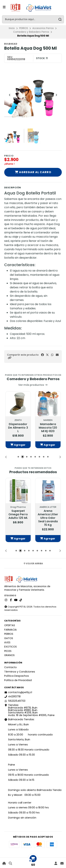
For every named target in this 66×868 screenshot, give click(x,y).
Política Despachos (17, 676)
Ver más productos (33, 385)
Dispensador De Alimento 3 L (18, 428)
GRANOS (9, 655)
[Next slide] (56, 95)
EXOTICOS (10, 647)
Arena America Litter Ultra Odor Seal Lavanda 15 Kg (48, 518)
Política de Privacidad (18, 680)
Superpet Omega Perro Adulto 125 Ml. (18, 514)
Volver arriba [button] (33, 564)
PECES (8, 651)
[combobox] (33, 19)
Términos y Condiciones (20, 672)
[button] (10, 358)
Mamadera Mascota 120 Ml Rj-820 (48, 428)
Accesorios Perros (43, 28)
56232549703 (15, 701)
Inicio (12, 28)
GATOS (9, 638)
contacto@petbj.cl (18, 692)
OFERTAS (10, 625)
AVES (7, 642)
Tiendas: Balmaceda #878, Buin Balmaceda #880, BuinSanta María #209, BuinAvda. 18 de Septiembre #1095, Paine (29, 710)
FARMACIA (10, 630)
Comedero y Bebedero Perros (31, 32)
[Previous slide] (10, 95)
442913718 (12, 696)
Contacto (10, 667)
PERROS (24, 28)
